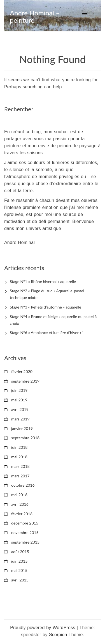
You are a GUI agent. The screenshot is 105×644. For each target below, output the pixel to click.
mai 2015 (19, 570)
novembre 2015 (25, 533)
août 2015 (20, 552)
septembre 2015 (25, 542)
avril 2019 (20, 409)
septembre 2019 (25, 381)
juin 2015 (19, 561)
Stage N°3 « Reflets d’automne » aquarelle (46, 307)
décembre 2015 (25, 523)
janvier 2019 (22, 428)
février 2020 (22, 372)
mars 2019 (20, 419)
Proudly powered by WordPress (43, 628)
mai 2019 (19, 400)
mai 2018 (19, 457)
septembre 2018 (25, 438)
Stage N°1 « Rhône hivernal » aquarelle (43, 281)
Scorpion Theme (66, 635)
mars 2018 (20, 466)
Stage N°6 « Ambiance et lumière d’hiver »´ (46, 333)
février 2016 (22, 514)
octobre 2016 (23, 485)
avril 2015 (20, 580)
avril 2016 (20, 504)
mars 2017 (20, 476)
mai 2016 (19, 495)
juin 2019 (19, 390)
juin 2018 (19, 447)
